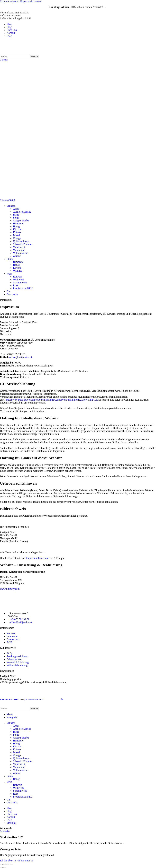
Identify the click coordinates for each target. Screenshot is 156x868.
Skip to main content (31, 1)
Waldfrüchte (20, 247)
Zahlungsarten (14, 659)
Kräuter (17, 232)
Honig (16, 226)
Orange (17, 238)
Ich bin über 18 (8, 861)
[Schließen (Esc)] (1, 864)
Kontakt (11, 633)
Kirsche (17, 229)
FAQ (9, 653)
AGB (9, 642)
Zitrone (17, 256)
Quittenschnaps (21, 241)
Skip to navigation (10, 1)
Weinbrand (19, 250)
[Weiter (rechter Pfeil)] (5, 867)
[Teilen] (5, 864)
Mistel (16, 235)
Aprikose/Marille (22, 212)
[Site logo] (17, 53)
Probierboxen (23, 288)
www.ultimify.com (10, 589)
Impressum (12, 636)
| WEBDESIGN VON (43, 699)
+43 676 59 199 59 (19, 619)
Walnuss (18, 271)
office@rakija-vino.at (21, 357)
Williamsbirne (21, 253)
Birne (16, 215)
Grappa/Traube (21, 221)
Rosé (16, 285)
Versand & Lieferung (18, 662)
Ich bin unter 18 (25, 861)
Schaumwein (20, 282)
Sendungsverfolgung (17, 656)
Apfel (16, 209)
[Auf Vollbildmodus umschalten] (8, 864)
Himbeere (18, 223)
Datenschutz (13, 639)
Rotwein (18, 277)
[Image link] (18, 607)
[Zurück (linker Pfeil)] (1, 867)
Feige (16, 218)
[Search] (14, 56)
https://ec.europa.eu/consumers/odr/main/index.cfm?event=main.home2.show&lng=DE (52, 400)
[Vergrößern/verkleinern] (11, 864)
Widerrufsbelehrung (17, 665)
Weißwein (18, 280)
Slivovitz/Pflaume (23, 244)
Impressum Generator (37, 558)
